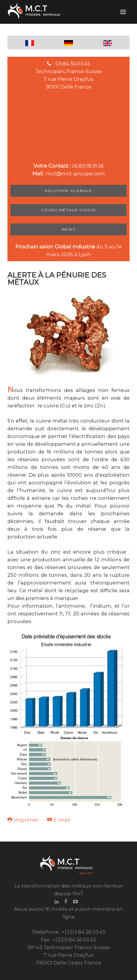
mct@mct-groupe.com (75, 174)
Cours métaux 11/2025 (68, 210)
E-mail (59, 820)
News (69, 229)
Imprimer (24, 820)
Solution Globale (68, 191)
